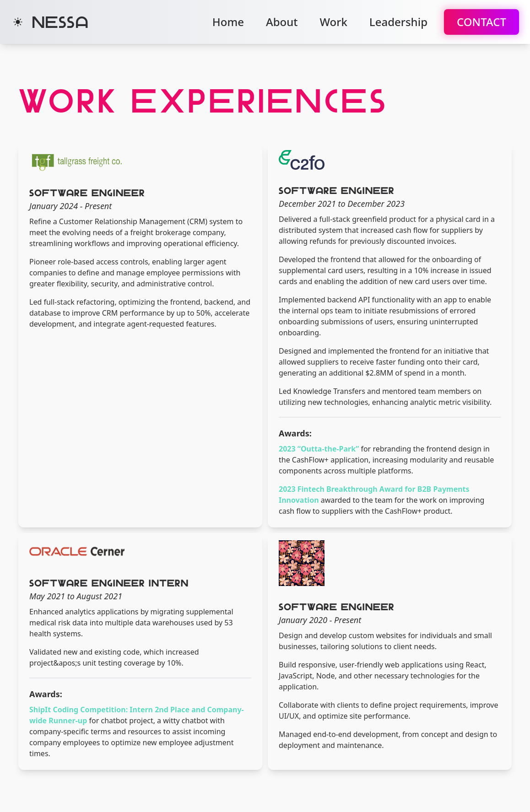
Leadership (398, 22)
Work (333, 22)
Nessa (60, 22)
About (282, 22)
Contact (481, 22)
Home (228, 22)
